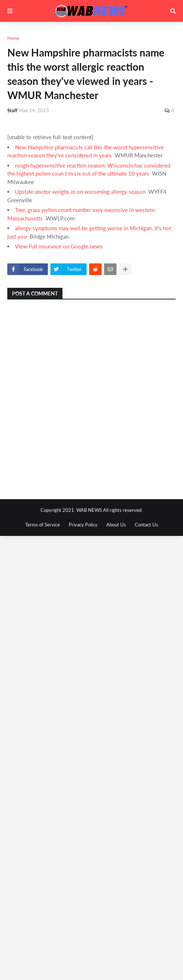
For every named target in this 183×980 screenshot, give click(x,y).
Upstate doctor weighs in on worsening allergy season (80, 192)
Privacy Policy (83, 525)
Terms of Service (43, 525)
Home (13, 38)
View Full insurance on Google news (59, 246)
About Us (116, 525)
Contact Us (146, 525)
